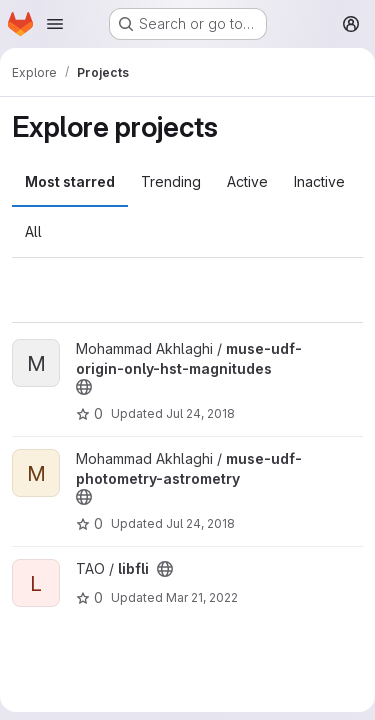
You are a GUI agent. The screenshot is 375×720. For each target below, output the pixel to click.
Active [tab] (247, 181)
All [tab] (33, 231)
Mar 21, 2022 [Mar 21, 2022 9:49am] (202, 597)
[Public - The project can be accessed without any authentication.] (84, 387)
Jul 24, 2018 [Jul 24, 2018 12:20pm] (200, 413)
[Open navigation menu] (55, 24)
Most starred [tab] (70, 181)
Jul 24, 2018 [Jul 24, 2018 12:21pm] (200, 523)
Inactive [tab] (319, 181)
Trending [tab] (171, 181)
